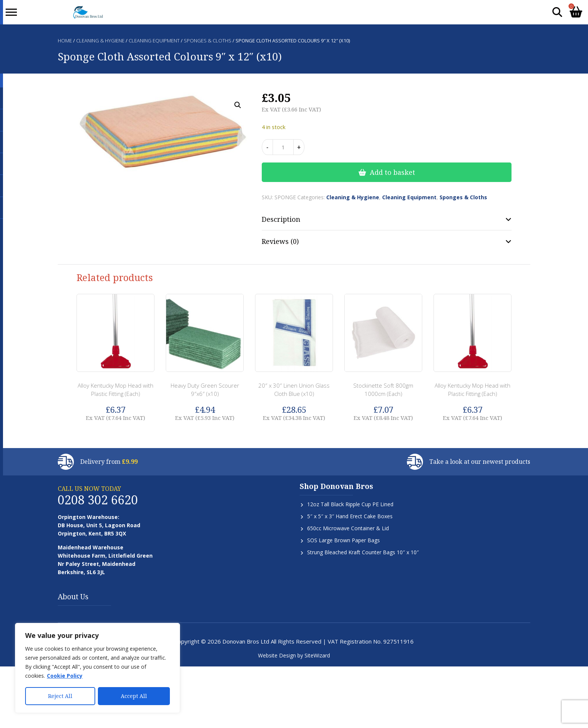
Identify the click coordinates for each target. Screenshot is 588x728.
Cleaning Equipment (154, 41)
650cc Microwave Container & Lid (348, 528)
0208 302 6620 (98, 500)
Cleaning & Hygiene (100, 41)
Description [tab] (281, 219)
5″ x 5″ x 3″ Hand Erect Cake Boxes (350, 516)
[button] (238, 105)
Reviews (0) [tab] (280, 241)
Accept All (134, 696)
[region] (97, 668)
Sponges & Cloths (208, 41)
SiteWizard (317, 655)
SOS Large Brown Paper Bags (343, 540)
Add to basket (392, 172)
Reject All (60, 696)
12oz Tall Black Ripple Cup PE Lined (350, 504)
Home (65, 41)
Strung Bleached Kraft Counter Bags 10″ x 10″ (363, 552)
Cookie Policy (65, 676)
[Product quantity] (283, 147)
